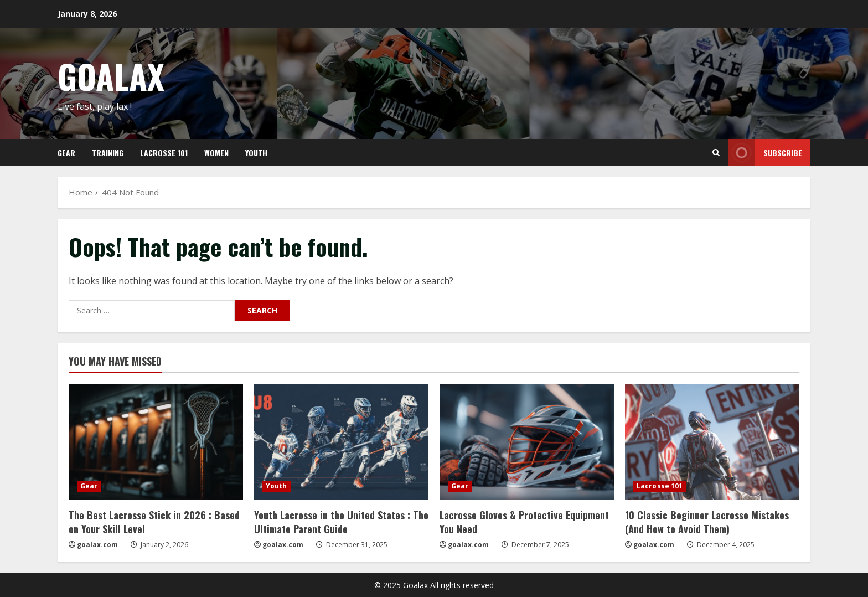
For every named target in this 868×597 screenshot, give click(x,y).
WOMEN (216, 153)
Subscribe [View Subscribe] (765, 153)
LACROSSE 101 (164, 153)
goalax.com (97, 545)
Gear (89, 486)
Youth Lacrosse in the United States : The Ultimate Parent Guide (341, 522)
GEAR (66, 153)
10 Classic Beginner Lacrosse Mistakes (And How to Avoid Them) (707, 522)
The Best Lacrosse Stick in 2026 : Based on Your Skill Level (154, 522)
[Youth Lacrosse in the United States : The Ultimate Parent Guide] (341, 442)
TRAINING (108, 153)
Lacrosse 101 (660, 486)
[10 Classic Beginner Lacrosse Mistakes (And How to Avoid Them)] (712, 442)
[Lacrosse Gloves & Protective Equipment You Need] (527, 442)
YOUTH (256, 153)
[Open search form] (716, 153)
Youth (277, 486)
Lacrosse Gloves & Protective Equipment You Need (524, 522)
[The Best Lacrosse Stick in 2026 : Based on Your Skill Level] (156, 442)
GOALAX (111, 76)
